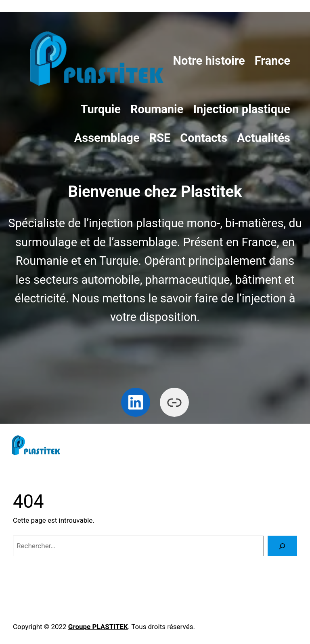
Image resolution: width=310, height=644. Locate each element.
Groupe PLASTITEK (98, 627)
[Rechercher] (282, 546)
